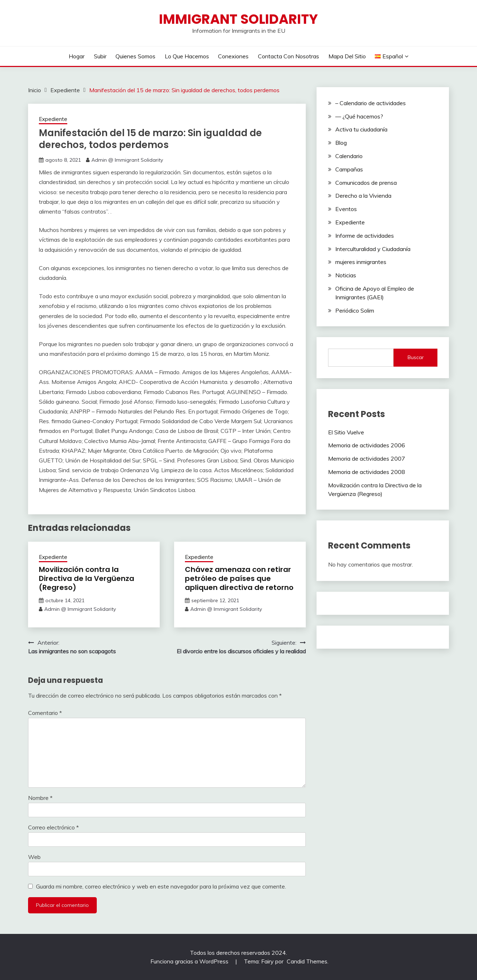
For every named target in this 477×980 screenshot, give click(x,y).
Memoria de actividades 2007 (367, 458)
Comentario (45, 713)
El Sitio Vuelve (346, 432)
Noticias (346, 275)
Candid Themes (307, 961)
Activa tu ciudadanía (361, 129)
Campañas (349, 169)
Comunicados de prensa (366, 183)
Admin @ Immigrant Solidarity (127, 160)
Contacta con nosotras (289, 56)
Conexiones (233, 56)
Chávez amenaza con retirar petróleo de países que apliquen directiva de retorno (239, 578)
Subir (100, 56)
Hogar (77, 56)
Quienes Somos (135, 56)
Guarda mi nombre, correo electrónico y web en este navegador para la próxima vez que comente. (161, 886)
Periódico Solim (355, 310)
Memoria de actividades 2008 (367, 472)
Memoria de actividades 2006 (367, 445)
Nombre (40, 798)
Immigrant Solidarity (238, 19)
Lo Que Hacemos (187, 56)
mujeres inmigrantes (361, 262)
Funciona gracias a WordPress (190, 961)
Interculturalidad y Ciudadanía (373, 249)
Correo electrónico (53, 827)
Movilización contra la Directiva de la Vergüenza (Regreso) (87, 578)
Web (34, 857)
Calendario (349, 156)
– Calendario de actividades (371, 103)
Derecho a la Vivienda (363, 196)
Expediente (53, 119)
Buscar (416, 357)
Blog (341, 143)
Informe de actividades (365, 236)
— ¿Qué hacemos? (359, 116)
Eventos (346, 209)
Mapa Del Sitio (347, 56)
